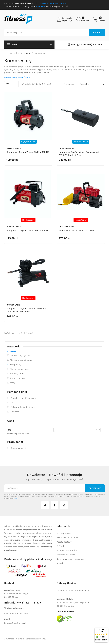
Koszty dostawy (64, 542)
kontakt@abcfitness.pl (15, 623)
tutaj (16, 498)
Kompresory (41, 53)
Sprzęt (27, 53)
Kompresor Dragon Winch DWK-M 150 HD (28, 152)
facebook (54, 505)
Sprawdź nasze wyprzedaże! (54, 3)
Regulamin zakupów (66, 555)
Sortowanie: (69, 84)
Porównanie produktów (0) (17, 77)
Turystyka (14, 53)
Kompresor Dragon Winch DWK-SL (77, 230)
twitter (45, 505)
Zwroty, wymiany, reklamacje (71, 559)
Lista (15, 84)
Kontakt (60, 563)
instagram (64, 505)
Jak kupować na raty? (67, 538)
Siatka (8, 84)
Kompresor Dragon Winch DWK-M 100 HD (28, 230)
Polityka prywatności (67, 550)
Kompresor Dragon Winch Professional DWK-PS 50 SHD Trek (79, 154)
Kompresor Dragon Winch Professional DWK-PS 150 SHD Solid (26, 310)
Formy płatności (64, 533)
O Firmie (61, 546)
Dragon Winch (14, 148)
